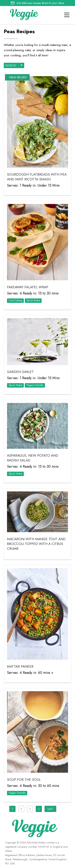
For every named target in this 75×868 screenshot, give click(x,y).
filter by (14, 65)
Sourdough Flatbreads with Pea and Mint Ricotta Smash (37, 177)
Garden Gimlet (20, 372)
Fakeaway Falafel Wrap (28, 287)
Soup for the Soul (24, 780)
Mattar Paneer (20, 666)
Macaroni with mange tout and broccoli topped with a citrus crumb (36, 544)
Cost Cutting (15, 300)
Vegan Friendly (35, 385)
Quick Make (33, 300)
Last (50, 809)
